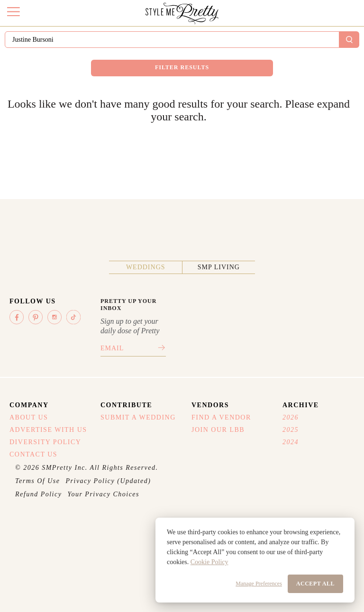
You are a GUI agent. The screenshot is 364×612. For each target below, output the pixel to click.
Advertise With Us (48, 430)
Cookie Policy (209, 562)
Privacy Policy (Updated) (109, 481)
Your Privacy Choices (103, 494)
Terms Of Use (38, 481)
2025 (291, 430)
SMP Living (219, 267)
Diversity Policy (45, 442)
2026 (291, 417)
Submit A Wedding (138, 417)
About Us (29, 417)
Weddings (146, 267)
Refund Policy (38, 494)
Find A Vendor (221, 417)
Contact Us (33, 454)
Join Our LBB (218, 430)
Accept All (315, 584)
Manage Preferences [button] (259, 584)
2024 (291, 442)
